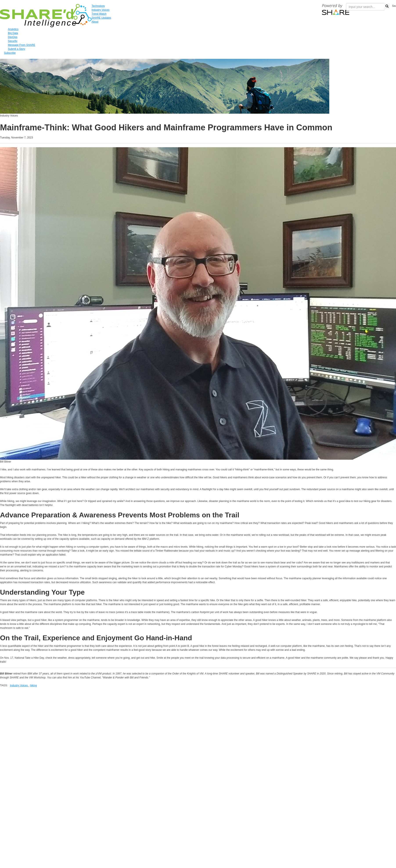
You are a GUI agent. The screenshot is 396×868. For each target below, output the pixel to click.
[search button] (387, 6)
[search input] (365, 7)
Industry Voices (19, 685)
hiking (33, 685)
